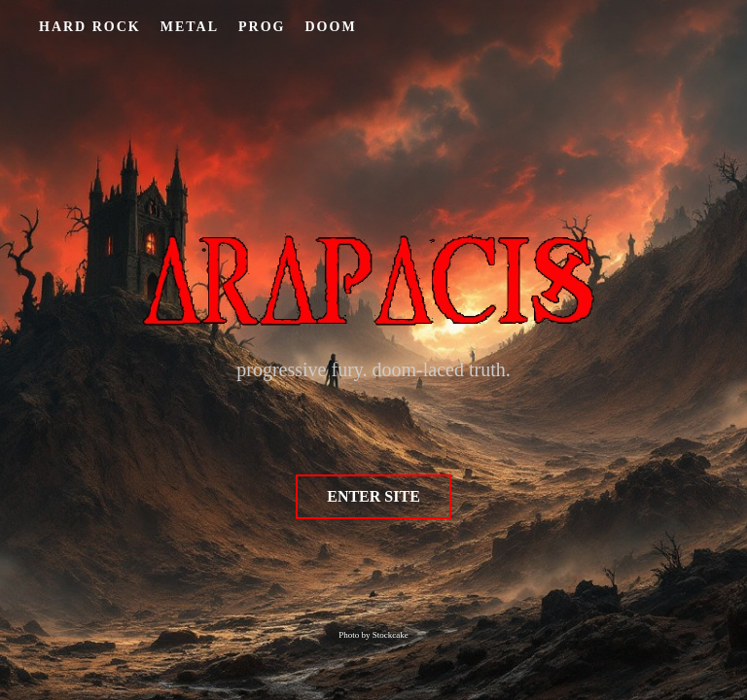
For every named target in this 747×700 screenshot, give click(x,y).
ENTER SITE (373, 496)
